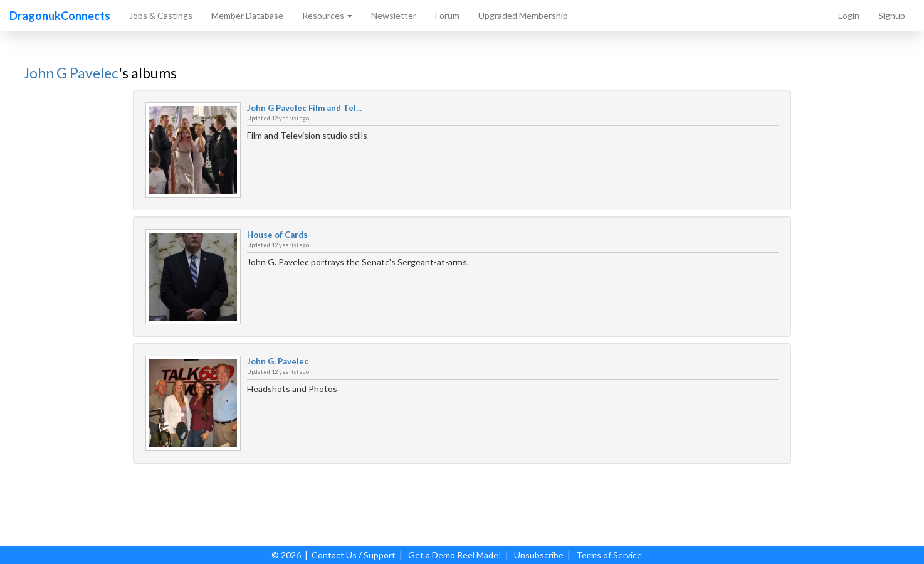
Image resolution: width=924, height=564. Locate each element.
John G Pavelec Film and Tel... (304, 108)
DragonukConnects (60, 16)
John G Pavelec (71, 73)
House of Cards (277, 235)
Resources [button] (327, 15)
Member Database (247, 15)
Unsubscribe (539, 555)
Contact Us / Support (354, 555)
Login (849, 15)
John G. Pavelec (278, 361)
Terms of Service (609, 555)
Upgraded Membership (523, 15)
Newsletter (394, 15)
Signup (892, 15)
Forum (447, 15)
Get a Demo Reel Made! (455, 555)
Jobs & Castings (161, 15)
